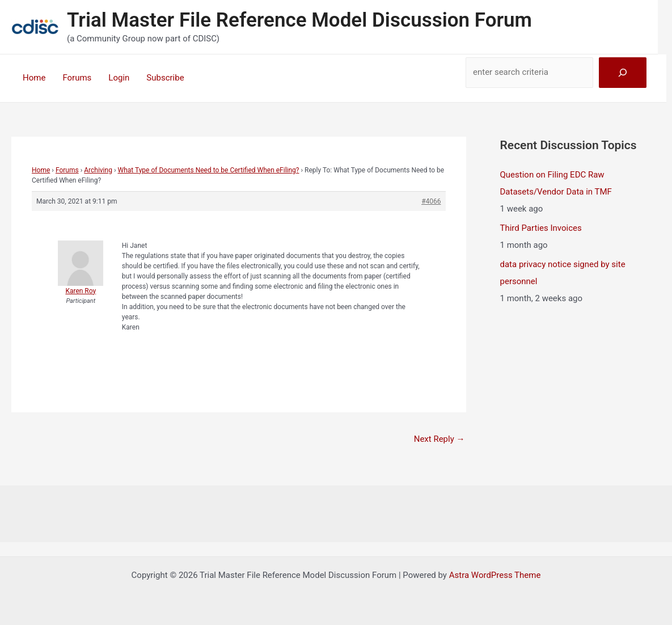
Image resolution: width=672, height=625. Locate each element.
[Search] (623, 73)
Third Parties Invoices (541, 228)
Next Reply (439, 439)
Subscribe (165, 78)
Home (34, 78)
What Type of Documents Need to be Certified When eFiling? (208, 170)
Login (119, 78)
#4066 (431, 201)
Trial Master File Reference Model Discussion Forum (299, 20)
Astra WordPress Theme (495, 575)
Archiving (98, 170)
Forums (77, 78)
